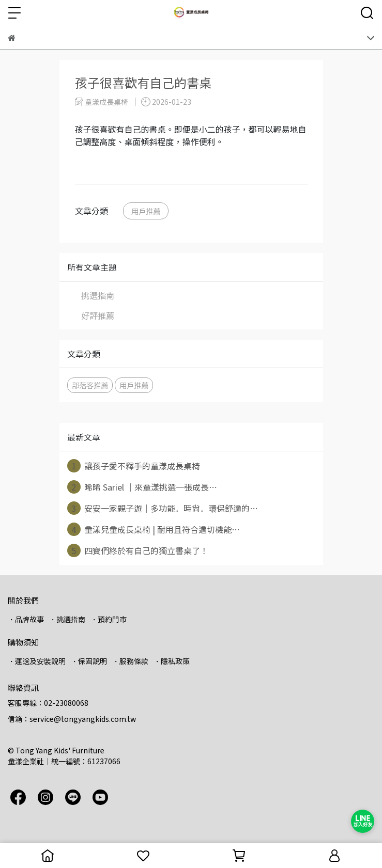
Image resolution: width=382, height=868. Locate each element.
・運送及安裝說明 (37, 661)
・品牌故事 (26, 619)
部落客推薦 (90, 385)
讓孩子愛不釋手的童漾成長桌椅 (134, 466)
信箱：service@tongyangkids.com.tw (72, 719)
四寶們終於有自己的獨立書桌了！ (138, 550)
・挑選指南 (67, 619)
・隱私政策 (172, 661)
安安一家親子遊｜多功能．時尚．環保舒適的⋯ (163, 508)
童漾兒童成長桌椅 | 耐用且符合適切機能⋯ (154, 529)
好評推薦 (98, 315)
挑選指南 (98, 295)
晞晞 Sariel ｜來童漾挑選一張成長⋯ (142, 487)
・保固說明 (89, 661)
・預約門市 (109, 619)
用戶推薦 (146, 211)
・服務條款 (130, 661)
